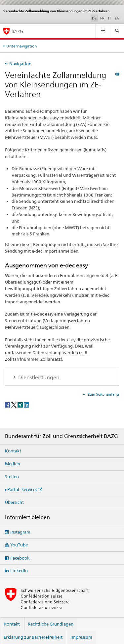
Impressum (81, 637)
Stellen (12, 476)
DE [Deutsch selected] (94, 18)
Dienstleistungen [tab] (38, 377)
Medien (13, 464)
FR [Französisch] (102, 18)
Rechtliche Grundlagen (51, 624)
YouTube (19, 545)
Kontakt (13, 451)
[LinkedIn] (26, 404)
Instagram (20, 532)
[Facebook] (8, 404)
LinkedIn (19, 570)
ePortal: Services (21, 489)
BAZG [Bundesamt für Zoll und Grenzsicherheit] (17, 31)
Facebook (20, 558)
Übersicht (14, 502)
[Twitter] (14, 404)
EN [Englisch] (117, 18)
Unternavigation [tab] (21, 46)
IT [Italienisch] (110, 18)
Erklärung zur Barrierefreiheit (33, 637)
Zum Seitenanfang (103, 394)
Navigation (20, 64)
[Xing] (21, 404)
